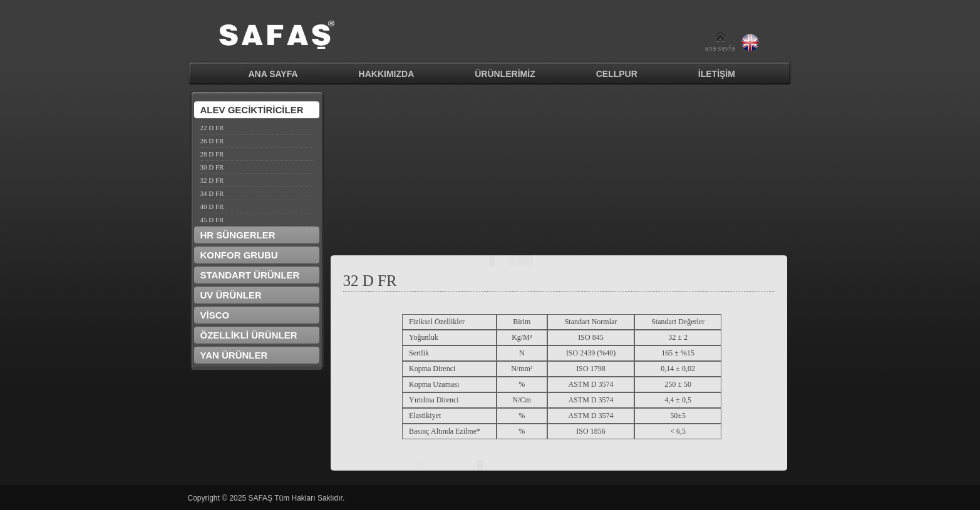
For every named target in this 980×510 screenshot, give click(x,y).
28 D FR (212, 154)
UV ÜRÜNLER (231, 295)
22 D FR (212, 128)
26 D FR (212, 141)
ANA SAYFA (273, 74)
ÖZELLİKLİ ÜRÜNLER (249, 335)
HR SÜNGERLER (238, 235)
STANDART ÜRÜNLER (250, 275)
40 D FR (212, 207)
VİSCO (215, 315)
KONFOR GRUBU (239, 255)
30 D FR (212, 167)
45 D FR (212, 220)
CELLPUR (617, 74)
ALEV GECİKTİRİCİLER (252, 110)
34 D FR (212, 193)
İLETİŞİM (717, 74)
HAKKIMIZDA (387, 74)
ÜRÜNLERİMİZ (505, 74)
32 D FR (212, 180)
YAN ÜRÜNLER (234, 355)
